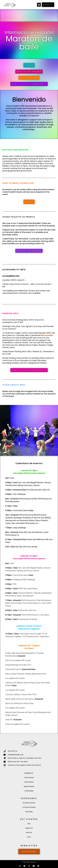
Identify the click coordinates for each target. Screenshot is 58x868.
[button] (39, 5)
